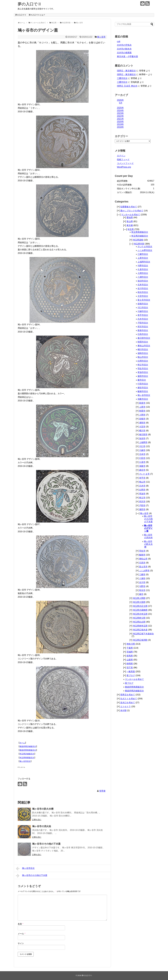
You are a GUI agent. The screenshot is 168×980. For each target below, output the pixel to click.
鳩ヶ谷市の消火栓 (42, 826)
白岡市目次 (143, 361)
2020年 (120, 122)
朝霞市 (142, 411)
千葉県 (130, 648)
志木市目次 (143, 319)
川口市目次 (143, 308)
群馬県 (130, 656)
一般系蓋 (131, 672)
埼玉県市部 (139, 244)
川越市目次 (143, 311)
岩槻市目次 (143, 304)
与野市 (142, 586)
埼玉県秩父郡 (139, 618)
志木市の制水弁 (124, 49)
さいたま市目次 (145, 247)
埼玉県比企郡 (139, 622)
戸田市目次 (143, 323)
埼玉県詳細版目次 (27, 754)
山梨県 (130, 660)
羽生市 (142, 551)
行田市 (142, 458)
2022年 (120, 116)
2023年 (120, 113)
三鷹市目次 (122, 78)
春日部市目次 (144, 338)
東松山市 (143, 559)
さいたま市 (144, 474)
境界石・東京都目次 (126, 71)
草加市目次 (143, 372)
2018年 (120, 127)
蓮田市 (142, 509)
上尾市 (142, 407)
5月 (121, 103)
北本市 (142, 454)
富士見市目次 (144, 300)
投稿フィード (123, 160)
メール (22, 934)
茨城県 (130, 652)
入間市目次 (143, 273)
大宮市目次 (143, 296)
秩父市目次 (143, 365)
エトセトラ (125, 707)
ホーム (22, 743)
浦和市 (142, 423)
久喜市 (142, 462)
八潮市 (142, 578)
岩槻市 (142, 419)
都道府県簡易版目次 (28, 750)
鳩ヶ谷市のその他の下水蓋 (46, 844)
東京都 (130, 225)
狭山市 (142, 482)
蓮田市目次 (143, 376)
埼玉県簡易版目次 (27, 758)
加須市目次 (143, 281)
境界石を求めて (128, 695)
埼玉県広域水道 (140, 630)
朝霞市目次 (143, 342)
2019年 (120, 124)
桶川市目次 (143, 349)
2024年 (120, 110)
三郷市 (142, 575)
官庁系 (130, 668)
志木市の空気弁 (124, 45)
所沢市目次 (143, 327)
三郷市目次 (143, 254)
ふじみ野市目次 (145, 250)
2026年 (120, 100)
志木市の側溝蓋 (124, 53)
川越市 (142, 450)
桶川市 (142, 431)
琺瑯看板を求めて (129, 207)
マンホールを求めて (131, 215)
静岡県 (130, 664)
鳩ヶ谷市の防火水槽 (43, 809)
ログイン (121, 156)
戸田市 (142, 506)
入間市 (142, 415)
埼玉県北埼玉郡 (140, 614)
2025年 (120, 108)
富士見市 (143, 567)
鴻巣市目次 (143, 399)
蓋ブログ (131, 675)
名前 (21, 924)
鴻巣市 (142, 466)
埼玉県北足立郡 (140, 606)
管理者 (102, 791)
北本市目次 (143, 285)
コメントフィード (125, 163)
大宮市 (142, 427)
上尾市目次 (143, 258)
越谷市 (142, 470)
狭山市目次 (143, 357)
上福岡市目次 (144, 262)
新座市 (142, 403)
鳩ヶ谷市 (101, 37)
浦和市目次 (143, 353)
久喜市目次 (143, 269)
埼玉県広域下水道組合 (143, 634)
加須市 (142, 438)
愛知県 (130, 217)
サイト (21, 943)
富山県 (130, 221)
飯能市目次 (143, 391)
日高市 (142, 563)
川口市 (142, 446)
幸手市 (142, 478)
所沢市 (142, 502)
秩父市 (142, 498)
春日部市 (143, 435)
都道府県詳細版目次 (28, 746)
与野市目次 (143, 266)
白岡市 (142, 490)
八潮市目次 (143, 277)
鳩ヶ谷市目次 (25, 761)
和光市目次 (143, 292)
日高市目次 (143, 334)
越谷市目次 (143, 388)
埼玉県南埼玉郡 (140, 626)
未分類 (123, 710)
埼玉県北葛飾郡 (140, 610)
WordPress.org (124, 167)
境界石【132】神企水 (127, 86)
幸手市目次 (143, 315)
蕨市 (141, 594)
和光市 (142, 590)
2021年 (120, 119)
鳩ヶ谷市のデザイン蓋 (148, 528)
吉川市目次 (143, 288)
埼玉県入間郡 (139, 598)
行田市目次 (143, 384)
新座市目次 (143, 330)
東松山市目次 (144, 346)
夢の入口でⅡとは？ (37, 15)
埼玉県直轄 (138, 240)
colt (119, 41)
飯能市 (142, 555)
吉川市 (142, 582)
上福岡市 (143, 442)
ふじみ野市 (144, 571)
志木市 (142, 486)
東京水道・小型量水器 (127, 56)
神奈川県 (131, 644)
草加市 (142, 494)
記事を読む (37, 820)
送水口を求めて (128, 703)
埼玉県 (131, 229)
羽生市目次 (143, 369)
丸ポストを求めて (129, 699)
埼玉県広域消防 (140, 640)
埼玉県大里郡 (139, 602)
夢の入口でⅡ (30, 4)
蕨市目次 (142, 380)
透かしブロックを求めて (132, 211)
